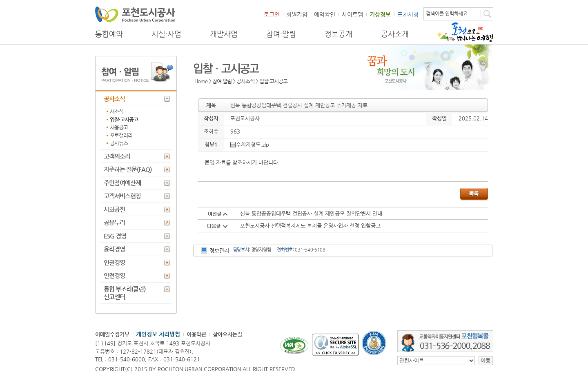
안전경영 (114, 275)
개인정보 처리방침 (158, 334)
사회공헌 (114, 209)
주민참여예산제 (122, 183)
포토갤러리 (121, 135)
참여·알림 (281, 34)
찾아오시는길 (227, 334)
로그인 (272, 14)
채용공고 (119, 127)
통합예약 (109, 34)
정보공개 (339, 34)
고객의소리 (117, 156)
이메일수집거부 (112, 334)
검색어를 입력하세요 (447, 13)
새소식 (117, 111)
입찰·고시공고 (124, 119)
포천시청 (408, 14)
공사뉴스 (119, 143)
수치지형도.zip (250, 144)
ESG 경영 (115, 236)
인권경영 (114, 262)
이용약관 (196, 334)
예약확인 (325, 14)
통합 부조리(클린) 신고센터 (125, 293)
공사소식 (114, 99)
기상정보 (380, 14)
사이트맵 (352, 14)
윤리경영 (114, 249)
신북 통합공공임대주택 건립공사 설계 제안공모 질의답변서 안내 (311, 213)
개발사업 (224, 34)
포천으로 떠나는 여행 (465, 32)
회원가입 (297, 14)
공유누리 (114, 222)
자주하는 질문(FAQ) (128, 169)
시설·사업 (166, 34)
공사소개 (395, 34)
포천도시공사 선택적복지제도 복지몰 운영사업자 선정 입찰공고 (310, 226)
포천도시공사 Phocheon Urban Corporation (135, 14)
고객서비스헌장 (122, 196)
